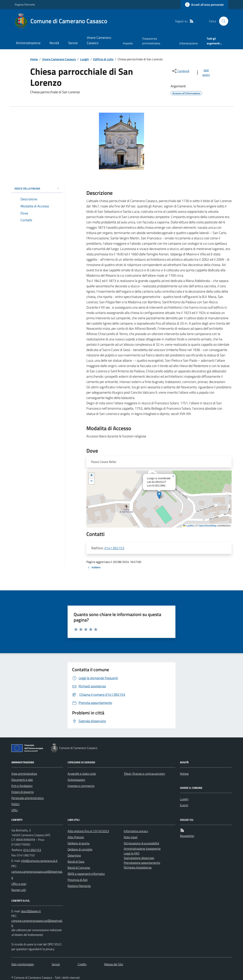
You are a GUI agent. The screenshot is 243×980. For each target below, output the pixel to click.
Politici (15, 804)
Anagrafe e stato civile (82, 774)
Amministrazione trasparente (142, 849)
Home (34, 59)
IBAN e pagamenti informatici (86, 874)
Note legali (131, 837)
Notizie (184, 774)
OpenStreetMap (207, 526)
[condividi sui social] (180, 71)
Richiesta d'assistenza (138, 867)
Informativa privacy (136, 831)
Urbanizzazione (189, 43)
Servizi (73, 43)
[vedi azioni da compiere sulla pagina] (203, 72)
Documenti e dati (22, 780)
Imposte (128, 43)
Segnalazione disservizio (139, 858)
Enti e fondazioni (22, 786)
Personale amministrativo (28, 798)
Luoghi (84, 59)
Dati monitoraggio (23, 964)
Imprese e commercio (81, 786)
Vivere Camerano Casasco (99, 40)
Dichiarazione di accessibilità (141, 843)
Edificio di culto (103, 59)
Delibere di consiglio (80, 849)
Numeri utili (19, 890)
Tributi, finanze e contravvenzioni (144, 774)
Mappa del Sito (114, 964)
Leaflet (188, 526)
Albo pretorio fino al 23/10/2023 (88, 831)
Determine (74, 855)
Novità (54, 43)
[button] (159, 495)
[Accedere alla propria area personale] (204, 5)
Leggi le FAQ (132, 853)
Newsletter (187, 836)
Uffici (15, 810)
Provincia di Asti (78, 880)
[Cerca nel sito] (222, 21)
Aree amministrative (24, 774)
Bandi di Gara (76, 861)
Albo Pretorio (76, 837)
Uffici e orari (19, 884)
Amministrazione (28, 43)
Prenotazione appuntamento (142, 863)
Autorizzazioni (76, 780)
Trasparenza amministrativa (151, 41)
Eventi (184, 805)
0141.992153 (114, 548)
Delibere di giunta (79, 843)
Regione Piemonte (25, 4)
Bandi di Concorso (79, 868)
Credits (82, 964)
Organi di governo (22, 792)
